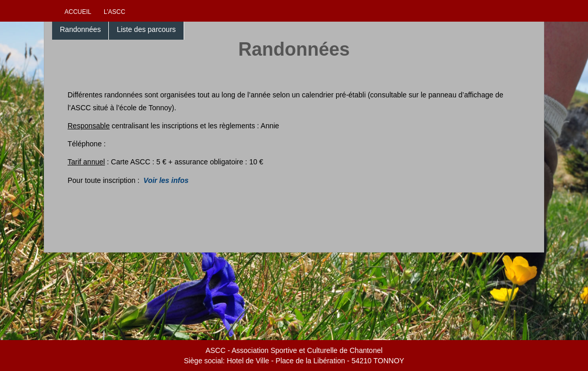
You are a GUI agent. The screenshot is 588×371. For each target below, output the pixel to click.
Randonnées (80, 29)
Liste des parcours (146, 29)
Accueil (78, 12)
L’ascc (115, 12)
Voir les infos (166, 180)
